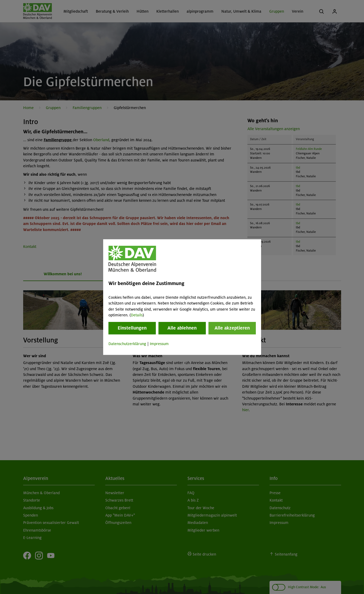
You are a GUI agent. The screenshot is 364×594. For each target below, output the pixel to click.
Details (137, 315)
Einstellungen (132, 328)
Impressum (159, 344)
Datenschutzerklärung (127, 344)
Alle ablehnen (182, 328)
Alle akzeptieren (232, 328)
